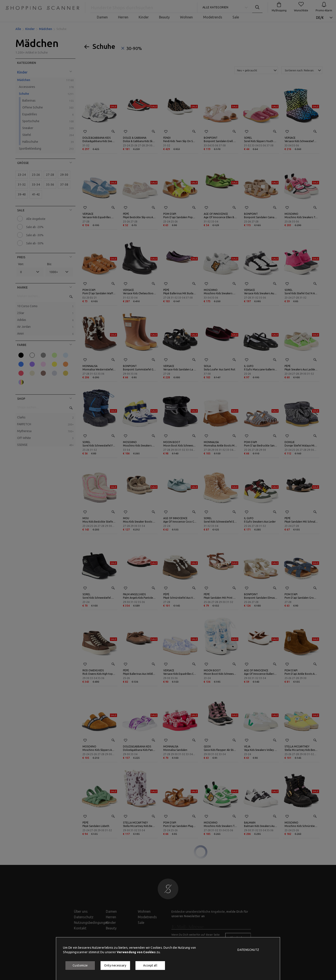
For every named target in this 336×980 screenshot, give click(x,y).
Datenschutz (248, 950)
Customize (80, 965)
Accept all (150, 965)
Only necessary (115, 965)
